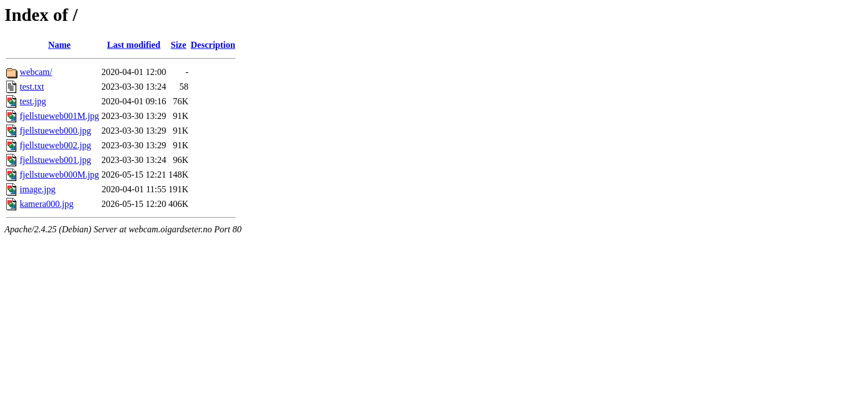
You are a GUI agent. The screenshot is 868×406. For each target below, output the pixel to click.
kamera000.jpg (47, 204)
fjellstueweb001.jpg (55, 160)
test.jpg (33, 101)
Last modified (134, 45)
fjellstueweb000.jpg (55, 131)
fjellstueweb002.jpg (55, 145)
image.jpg (38, 189)
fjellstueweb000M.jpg (59, 175)
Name (59, 45)
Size (179, 45)
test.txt (32, 87)
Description (213, 45)
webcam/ (36, 72)
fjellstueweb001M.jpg (59, 116)
